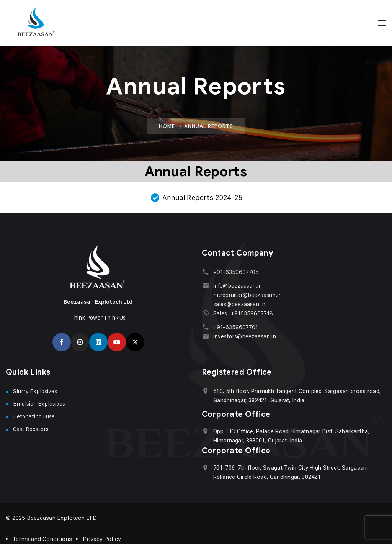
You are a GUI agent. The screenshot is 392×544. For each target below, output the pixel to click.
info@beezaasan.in (238, 286)
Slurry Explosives (35, 391)
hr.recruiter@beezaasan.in (247, 295)
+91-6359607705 (236, 272)
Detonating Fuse (34, 416)
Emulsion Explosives (39, 404)
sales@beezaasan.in (239, 304)
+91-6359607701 (236, 327)
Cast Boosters (31, 429)
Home (167, 126)
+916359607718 (252, 313)
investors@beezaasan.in (245, 336)
